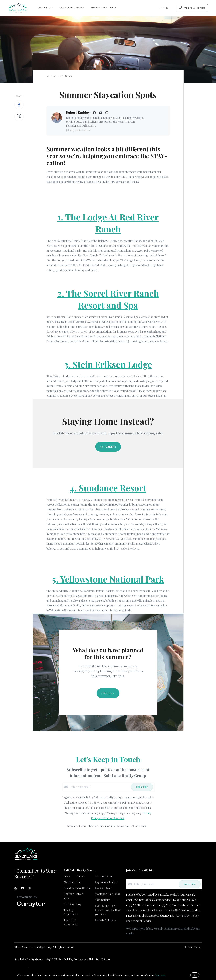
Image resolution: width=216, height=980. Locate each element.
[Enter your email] (100, 787)
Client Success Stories (77, 888)
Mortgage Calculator (108, 894)
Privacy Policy (193, 947)
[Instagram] (29, 888)
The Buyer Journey (72, 8)
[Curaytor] (31, 907)
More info (160, 975)
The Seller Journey (104, 8)
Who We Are (45, 8)
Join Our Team (103, 888)
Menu (163, 8)
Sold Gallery (102, 900)
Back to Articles (62, 76)
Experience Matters (107, 882)
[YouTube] (23, 888)
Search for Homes (75, 876)
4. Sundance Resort (108, 488)
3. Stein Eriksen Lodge (108, 364)
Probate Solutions (106, 920)
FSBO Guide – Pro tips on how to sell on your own (108, 910)
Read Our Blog (73, 904)
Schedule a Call (104, 876)
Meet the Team (73, 882)
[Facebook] (16, 888)
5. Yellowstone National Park (108, 579)
